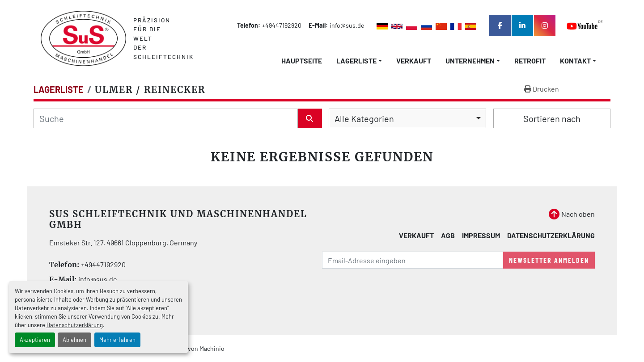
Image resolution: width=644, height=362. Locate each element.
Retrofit (530, 61)
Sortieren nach (552, 118)
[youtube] (585, 26)
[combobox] (407, 118)
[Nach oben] (572, 214)
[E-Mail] (413, 260)
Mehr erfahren (117, 340)
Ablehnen (74, 340)
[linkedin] (522, 25)
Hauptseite (302, 61)
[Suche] (166, 118)
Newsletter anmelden (549, 260)
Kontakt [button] (575, 61)
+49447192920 (282, 25)
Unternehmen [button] (470, 61)
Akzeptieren (35, 340)
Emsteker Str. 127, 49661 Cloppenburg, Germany (123, 242)
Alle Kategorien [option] (364, 118)
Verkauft (414, 61)
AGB (448, 235)
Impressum (481, 235)
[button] (359, 61)
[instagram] (545, 25)
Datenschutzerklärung (75, 325)
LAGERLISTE (356, 61)
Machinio (212, 348)
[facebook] (500, 25)
